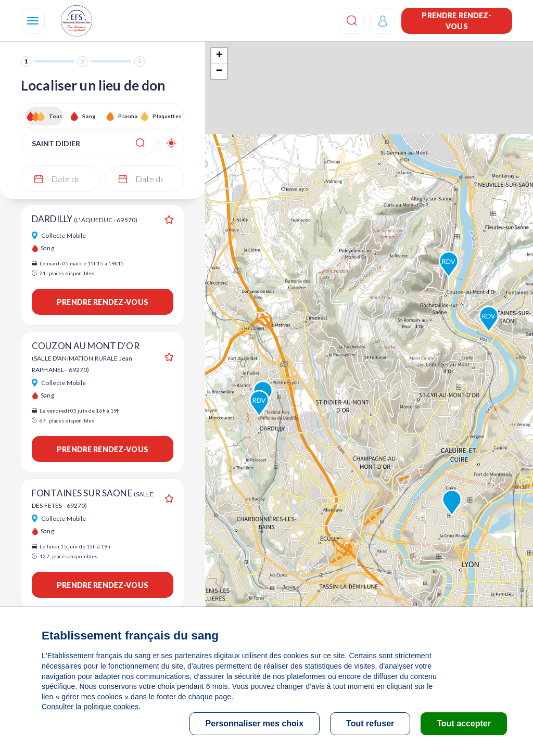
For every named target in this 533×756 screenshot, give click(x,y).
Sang (89, 116)
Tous (56, 116)
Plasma (128, 116)
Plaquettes (166, 116)
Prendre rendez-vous (456, 21)
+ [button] (219, 56)
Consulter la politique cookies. (91, 707)
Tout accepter (464, 723)
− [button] (219, 71)
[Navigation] (33, 21)
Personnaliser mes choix (255, 723)
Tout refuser (370, 723)
